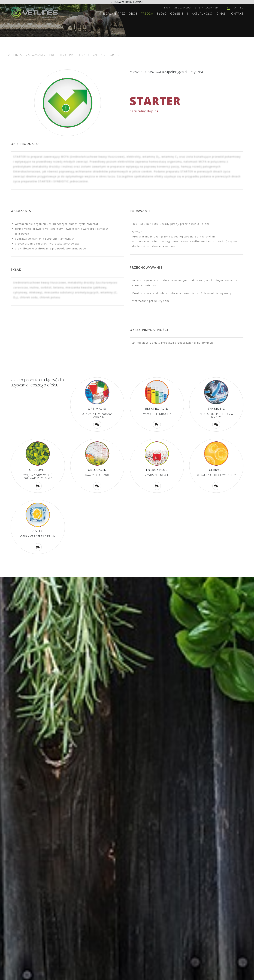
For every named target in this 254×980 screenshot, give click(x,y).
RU (242, 8)
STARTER (113, 55)
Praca (167, 8)
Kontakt (236, 14)
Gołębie (177, 14)
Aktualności (202, 14)
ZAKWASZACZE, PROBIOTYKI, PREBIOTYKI (56, 55)
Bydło (162, 14)
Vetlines (15, 55)
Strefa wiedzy (183, 8)
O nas (221, 14)
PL (229, 8)
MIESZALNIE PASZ (112, 14)
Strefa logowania (207, 8)
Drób (133, 14)
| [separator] (223, 8)
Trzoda (147, 14)
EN (235, 8)
